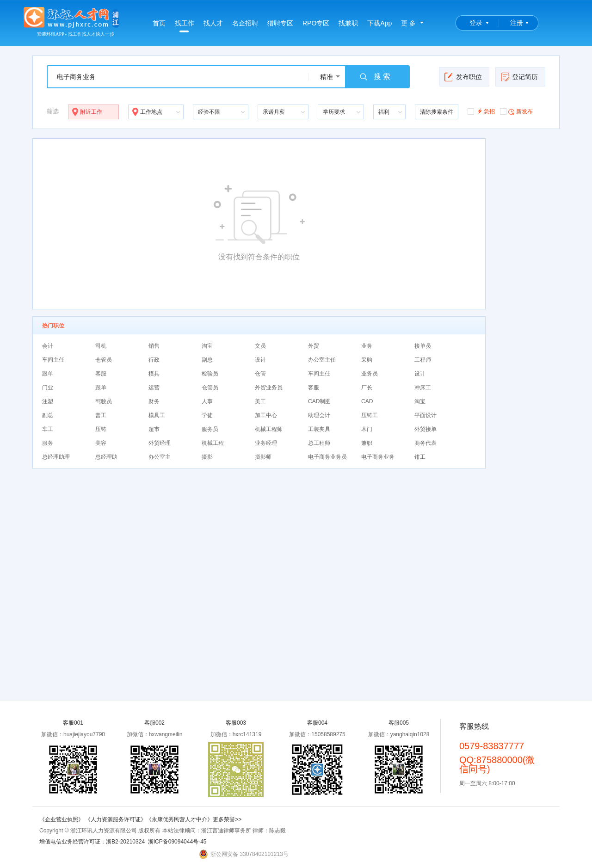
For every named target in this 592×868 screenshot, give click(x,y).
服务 (48, 443)
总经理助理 (56, 457)
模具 (154, 374)
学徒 (207, 415)
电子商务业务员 (327, 457)
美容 (101, 443)
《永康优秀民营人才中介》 (179, 819)
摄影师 (263, 457)
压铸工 (370, 415)
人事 (207, 401)
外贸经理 (160, 443)
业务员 (370, 374)
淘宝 (207, 346)
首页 (159, 23)
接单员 (423, 346)
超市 (154, 429)
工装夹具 (319, 429)
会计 (48, 346)
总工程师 (319, 443)
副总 (207, 360)
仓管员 (104, 360)
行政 (154, 360)
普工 (101, 415)
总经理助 (106, 457)
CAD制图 (319, 401)
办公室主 (160, 457)
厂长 (367, 388)
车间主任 (53, 360)
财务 (154, 401)
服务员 (210, 429)
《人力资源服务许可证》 (116, 819)
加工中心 (266, 415)
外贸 (314, 346)
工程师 (423, 360)
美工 (260, 401)
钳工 (420, 457)
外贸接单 (425, 429)
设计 (260, 360)
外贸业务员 (269, 388)
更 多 (408, 23)
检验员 (210, 374)
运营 (154, 388)
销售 (154, 346)
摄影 (207, 457)
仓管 (260, 374)
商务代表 (425, 443)
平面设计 (425, 415)
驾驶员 (104, 401)
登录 (476, 23)
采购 (367, 360)
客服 (101, 374)
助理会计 (319, 415)
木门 (367, 429)
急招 (481, 111)
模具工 (157, 415)
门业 (48, 388)
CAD (367, 401)
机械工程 (213, 443)
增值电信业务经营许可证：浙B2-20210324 (92, 842)
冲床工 (423, 388)
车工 (48, 429)
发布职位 (463, 77)
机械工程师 (269, 429)
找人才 (213, 23)
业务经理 (266, 443)
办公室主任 (322, 360)
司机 (101, 346)
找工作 (185, 26)
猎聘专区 (280, 23)
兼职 (367, 443)
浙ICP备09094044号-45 (177, 842)
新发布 (516, 111)
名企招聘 (245, 23)
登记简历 (519, 77)
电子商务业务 (378, 457)
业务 (367, 346)
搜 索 (375, 77)
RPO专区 (316, 23)
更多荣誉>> (227, 819)
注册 (517, 23)
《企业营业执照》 (62, 819)
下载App (379, 23)
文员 (260, 346)
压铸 (101, 429)
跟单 (48, 374)
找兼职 (348, 23)
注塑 (48, 401)
